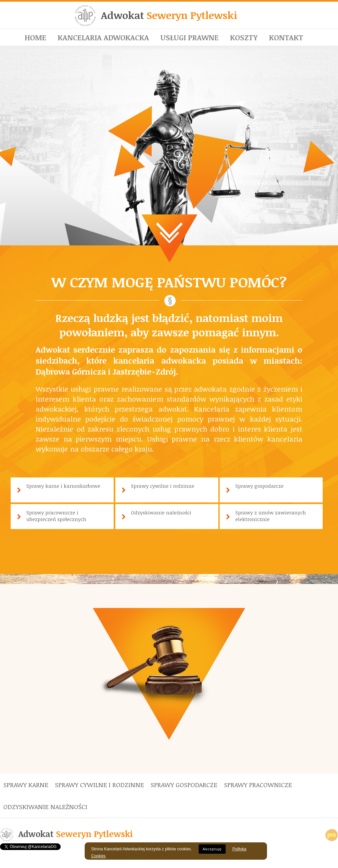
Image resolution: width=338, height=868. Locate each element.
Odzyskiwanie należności (161, 512)
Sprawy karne (26, 785)
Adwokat (169, 15)
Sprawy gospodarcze (259, 486)
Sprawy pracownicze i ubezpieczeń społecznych (56, 516)
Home (35, 37)
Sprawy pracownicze (258, 785)
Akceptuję (212, 849)
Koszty (244, 37)
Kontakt (286, 37)
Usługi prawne (189, 37)
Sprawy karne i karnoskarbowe (63, 486)
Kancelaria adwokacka (103, 37)
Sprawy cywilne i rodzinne (163, 486)
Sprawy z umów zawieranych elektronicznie (271, 516)
